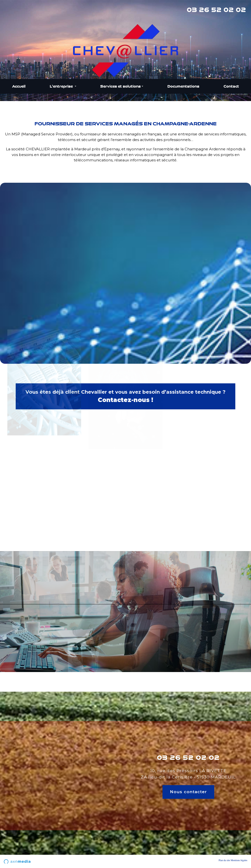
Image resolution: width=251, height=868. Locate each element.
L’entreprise (62, 86)
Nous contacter (188, 792)
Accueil (19, 86)
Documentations (183, 86)
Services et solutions (120, 86)
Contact (231, 86)
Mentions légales (239, 860)
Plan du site (224, 860)
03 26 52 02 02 (216, 10)
